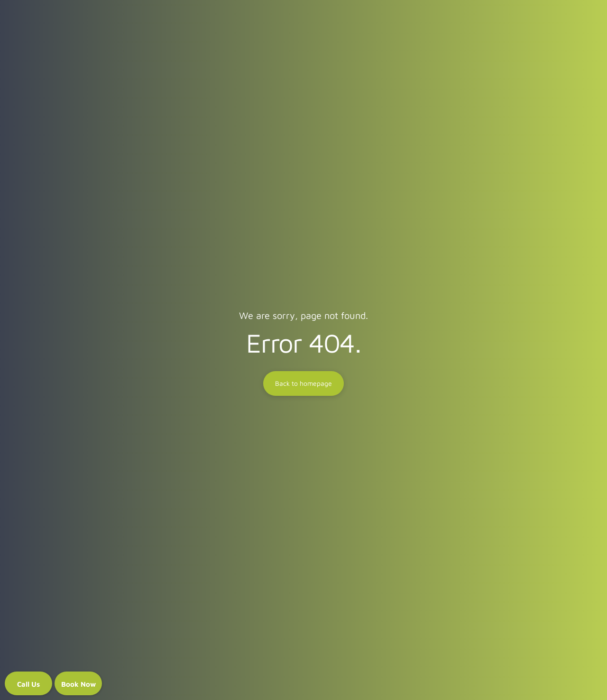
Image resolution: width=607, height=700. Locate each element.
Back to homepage (303, 383)
